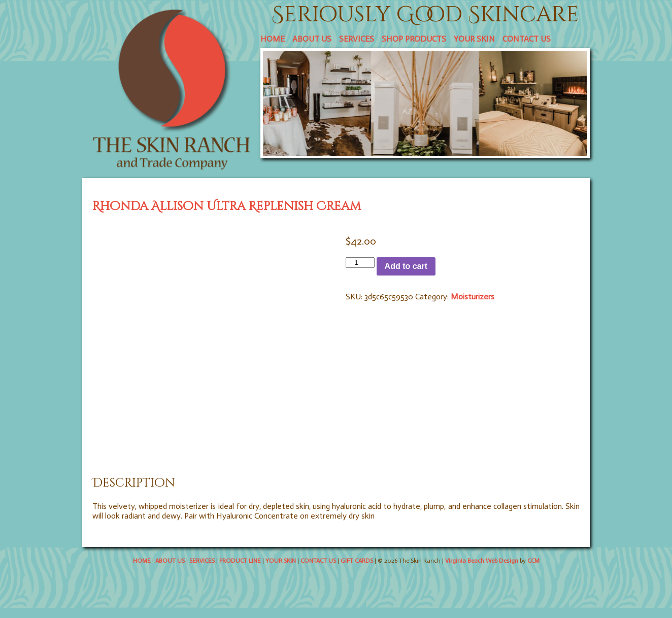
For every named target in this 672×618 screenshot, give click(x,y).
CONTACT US (527, 39)
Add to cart (406, 266)
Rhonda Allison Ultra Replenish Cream (227, 207)
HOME (273, 39)
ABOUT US (312, 39)
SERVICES (357, 39)
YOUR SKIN (474, 39)
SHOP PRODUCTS (414, 39)
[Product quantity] (360, 263)
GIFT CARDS (357, 561)
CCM (533, 561)
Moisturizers (473, 297)
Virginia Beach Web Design (482, 561)
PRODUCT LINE (240, 561)
